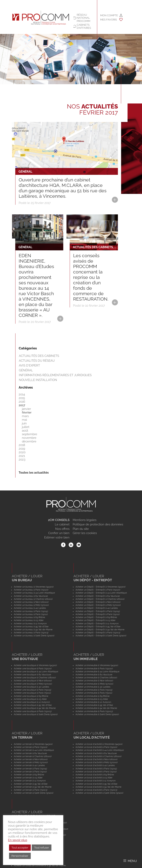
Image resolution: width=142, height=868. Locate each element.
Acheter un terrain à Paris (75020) (31, 747)
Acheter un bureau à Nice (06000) (31, 602)
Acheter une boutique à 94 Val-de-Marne (35, 708)
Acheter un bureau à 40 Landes (30, 608)
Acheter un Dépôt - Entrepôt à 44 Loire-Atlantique (101, 593)
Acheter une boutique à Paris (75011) (32, 693)
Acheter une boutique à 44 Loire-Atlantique (36, 671)
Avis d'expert (29, 365)
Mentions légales (85, 520)
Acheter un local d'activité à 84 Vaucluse (96, 753)
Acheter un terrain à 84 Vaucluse (30, 753)
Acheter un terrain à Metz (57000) (31, 762)
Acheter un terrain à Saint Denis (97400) (34, 793)
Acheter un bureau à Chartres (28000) (33, 599)
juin (24, 423)
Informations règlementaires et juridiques (55, 375)
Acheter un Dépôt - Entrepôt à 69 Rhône (96, 617)
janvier (26, 409)
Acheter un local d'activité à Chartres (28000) (99, 756)
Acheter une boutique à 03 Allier (30, 699)
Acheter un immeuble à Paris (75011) (94, 693)
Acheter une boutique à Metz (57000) (33, 684)
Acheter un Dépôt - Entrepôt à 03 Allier (96, 620)
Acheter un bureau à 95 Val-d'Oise (31, 626)
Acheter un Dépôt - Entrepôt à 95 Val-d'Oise (98, 626)
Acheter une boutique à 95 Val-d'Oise (33, 705)
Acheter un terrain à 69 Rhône (29, 775)
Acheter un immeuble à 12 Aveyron (93, 702)
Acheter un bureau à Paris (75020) (31, 590)
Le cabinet (62, 524)
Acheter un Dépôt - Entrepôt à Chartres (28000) (100, 599)
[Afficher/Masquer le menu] (130, 861)
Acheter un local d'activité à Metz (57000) (97, 762)
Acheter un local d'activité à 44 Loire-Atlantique (100, 750)
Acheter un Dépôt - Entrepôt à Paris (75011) (98, 614)
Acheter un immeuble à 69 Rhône (92, 696)
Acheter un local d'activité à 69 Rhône (95, 775)
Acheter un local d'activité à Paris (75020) (96, 747)
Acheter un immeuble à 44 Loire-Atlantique (97, 671)
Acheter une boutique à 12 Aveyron (32, 702)
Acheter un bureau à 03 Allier (29, 620)
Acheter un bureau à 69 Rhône (29, 617)
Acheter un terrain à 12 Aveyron (30, 781)
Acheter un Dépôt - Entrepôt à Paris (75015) (98, 611)
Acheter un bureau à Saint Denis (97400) (34, 636)
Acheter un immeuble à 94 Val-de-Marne (96, 708)
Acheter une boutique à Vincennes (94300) (35, 665)
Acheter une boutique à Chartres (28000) (35, 678)
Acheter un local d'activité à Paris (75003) (96, 790)
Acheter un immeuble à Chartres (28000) (96, 678)
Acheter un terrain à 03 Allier (28, 778)
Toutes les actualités (34, 473)
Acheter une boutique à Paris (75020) (33, 668)
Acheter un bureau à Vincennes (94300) (34, 587)
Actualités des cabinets (39, 356)
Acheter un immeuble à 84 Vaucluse (94, 675)
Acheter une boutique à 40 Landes (31, 687)
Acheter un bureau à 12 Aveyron (30, 623)
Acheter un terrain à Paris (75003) (31, 790)
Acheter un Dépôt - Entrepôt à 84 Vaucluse (98, 596)
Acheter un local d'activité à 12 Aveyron (96, 781)
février (27, 413)
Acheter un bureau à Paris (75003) (31, 633)
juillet (26, 427)
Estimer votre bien (57, 537)
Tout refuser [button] (42, 848)
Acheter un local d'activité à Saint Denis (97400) (99, 793)
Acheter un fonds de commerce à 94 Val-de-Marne (40, 865)
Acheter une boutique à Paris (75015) (33, 690)
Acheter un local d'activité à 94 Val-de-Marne (98, 787)
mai (24, 420)
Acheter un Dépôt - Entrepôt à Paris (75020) (98, 590)
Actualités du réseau (37, 361)
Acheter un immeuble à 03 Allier (92, 699)
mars (25, 416)
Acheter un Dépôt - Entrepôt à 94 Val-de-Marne (100, 630)
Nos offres (62, 529)
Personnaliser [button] (20, 856)
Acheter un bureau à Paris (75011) (31, 614)
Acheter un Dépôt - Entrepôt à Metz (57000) (98, 605)
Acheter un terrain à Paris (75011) (30, 772)
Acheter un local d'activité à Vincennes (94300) (99, 744)
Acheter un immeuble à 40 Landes (93, 687)
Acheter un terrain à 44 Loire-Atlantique (34, 750)
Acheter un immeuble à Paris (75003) (94, 711)
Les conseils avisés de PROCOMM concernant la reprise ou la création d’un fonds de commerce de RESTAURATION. (91, 277)
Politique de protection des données (98, 524)
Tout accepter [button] (20, 848)
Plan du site (81, 529)
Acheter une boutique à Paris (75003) (33, 711)
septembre (30, 434)
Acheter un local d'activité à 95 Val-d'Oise (96, 784)
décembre (29, 441)
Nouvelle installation (38, 380)
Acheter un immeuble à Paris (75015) (94, 690)
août (25, 431)
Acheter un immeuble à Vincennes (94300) (97, 665)
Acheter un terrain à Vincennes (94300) (33, 744)
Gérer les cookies (85, 533)
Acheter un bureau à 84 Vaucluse (31, 596)
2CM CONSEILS (59, 520)
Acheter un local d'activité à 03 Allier (94, 778)
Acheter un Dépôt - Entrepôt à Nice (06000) (98, 602)
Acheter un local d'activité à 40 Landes (95, 765)
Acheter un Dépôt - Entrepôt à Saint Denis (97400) (101, 636)
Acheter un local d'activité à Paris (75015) (96, 769)
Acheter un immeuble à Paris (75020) (94, 668)
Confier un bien (59, 533)
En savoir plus (18, 840)
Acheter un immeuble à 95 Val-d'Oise (94, 705)
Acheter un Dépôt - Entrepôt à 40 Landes (97, 608)
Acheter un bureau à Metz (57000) (31, 605)
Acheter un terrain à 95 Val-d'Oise (31, 784)
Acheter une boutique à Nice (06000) (33, 681)
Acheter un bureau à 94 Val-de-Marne (33, 630)
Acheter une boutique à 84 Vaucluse (32, 675)
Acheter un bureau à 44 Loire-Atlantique (34, 593)
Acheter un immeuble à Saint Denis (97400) (97, 714)
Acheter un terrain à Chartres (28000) (33, 756)
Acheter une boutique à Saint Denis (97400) (36, 714)
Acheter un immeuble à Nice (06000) (94, 681)
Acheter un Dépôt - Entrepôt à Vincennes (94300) (101, 587)
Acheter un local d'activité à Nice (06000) (97, 759)
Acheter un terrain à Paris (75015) (30, 769)
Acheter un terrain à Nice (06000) (31, 759)
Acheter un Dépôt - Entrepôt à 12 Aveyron (97, 623)
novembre (29, 438)
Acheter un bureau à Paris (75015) (31, 611)
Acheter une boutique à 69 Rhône (31, 696)
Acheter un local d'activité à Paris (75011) (96, 772)
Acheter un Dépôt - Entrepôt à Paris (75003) (98, 633)
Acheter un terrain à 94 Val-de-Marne (33, 787)
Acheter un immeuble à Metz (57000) (94, 684)
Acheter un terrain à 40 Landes (29, 765)
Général (26, 370)
